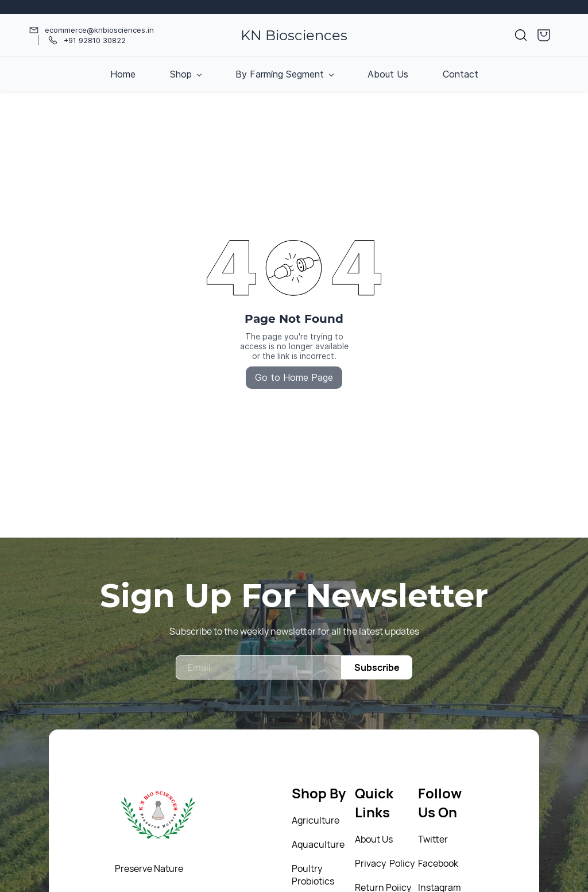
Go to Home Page (294, 377)
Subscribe (377, 667)
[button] (521, 35)
